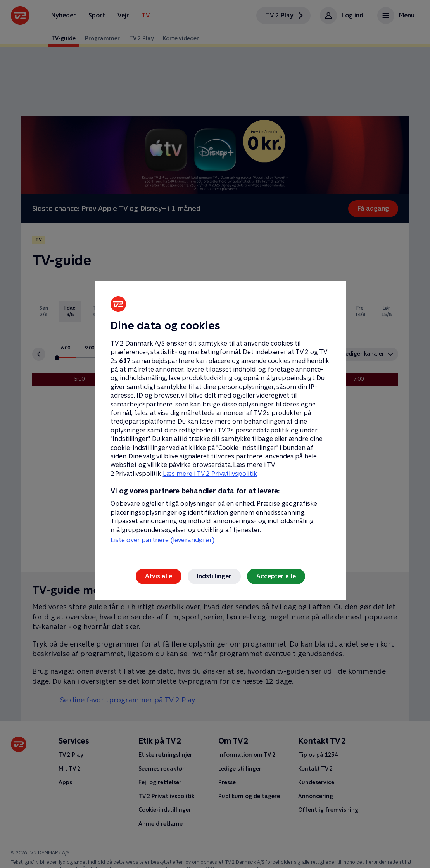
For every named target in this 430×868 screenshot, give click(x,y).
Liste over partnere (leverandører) (162, 540)
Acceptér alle (276, 576)
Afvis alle (159, 576)
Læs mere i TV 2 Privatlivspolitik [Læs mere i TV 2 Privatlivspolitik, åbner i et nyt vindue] (210, 474)
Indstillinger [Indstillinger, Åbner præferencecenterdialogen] (214, 576)
